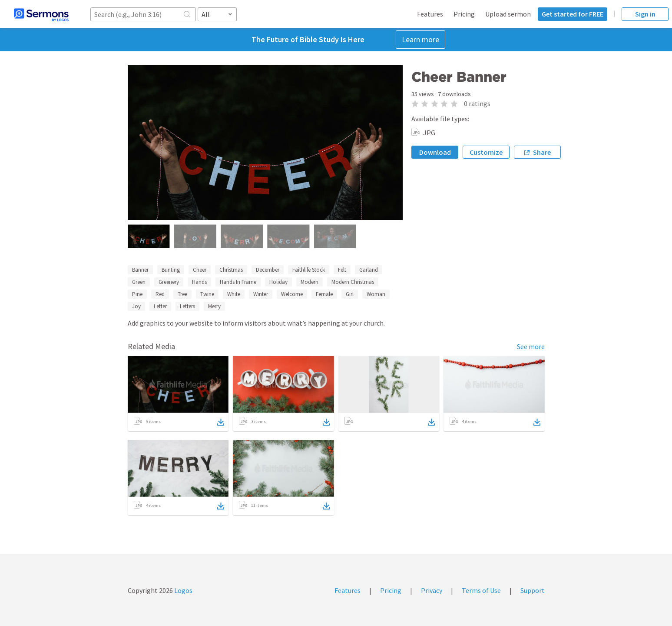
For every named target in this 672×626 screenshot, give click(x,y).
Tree (182, 294)
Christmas (231, 270)
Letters (187, 306)
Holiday (278, 282)
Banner (140, 270)
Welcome (292, 294)
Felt (342, 270)
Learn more (420, 39)
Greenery (169, 282)
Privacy (432, 590)
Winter (261, 294)
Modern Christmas (353, 282)
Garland (369, 270)
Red (160, 294)
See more (531, 346)
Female (324, 294)
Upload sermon (508, 14)
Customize (486, 152)
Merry (214, 306)
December (268, 270)
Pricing (464, 14)
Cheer (200, 270)
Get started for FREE (573, 14)
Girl (350, 294)
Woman (376, 294)
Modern (310, 282)
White (234, 294)
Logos (183, 590)
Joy (136, 306)
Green (139, 282)
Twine (207, 294)
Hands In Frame (238, 282)
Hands (199, 282)
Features (430, 14)
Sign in (645, 14)
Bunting (171, 270)
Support (533, 590)
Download (435, 152)
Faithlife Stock (309, 270)
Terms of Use (481, 590)
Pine (137, 294)
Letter (160, 306)
